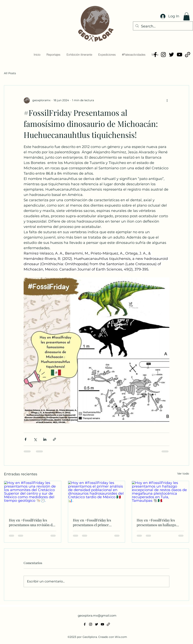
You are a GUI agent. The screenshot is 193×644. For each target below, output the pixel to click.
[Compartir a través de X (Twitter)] (35, 439)
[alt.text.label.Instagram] (163, 55)
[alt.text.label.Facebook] (155, 55)
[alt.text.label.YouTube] (180, 55)
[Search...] (163, 26)
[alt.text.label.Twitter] (171, 55)
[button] (187, 16)
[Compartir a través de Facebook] (26, 439)
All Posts (10, 73)
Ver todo (183, 474)
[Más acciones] (167, 100)
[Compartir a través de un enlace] (54, 439)
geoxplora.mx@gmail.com (97, 615)
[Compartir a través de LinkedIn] (45, 439)
